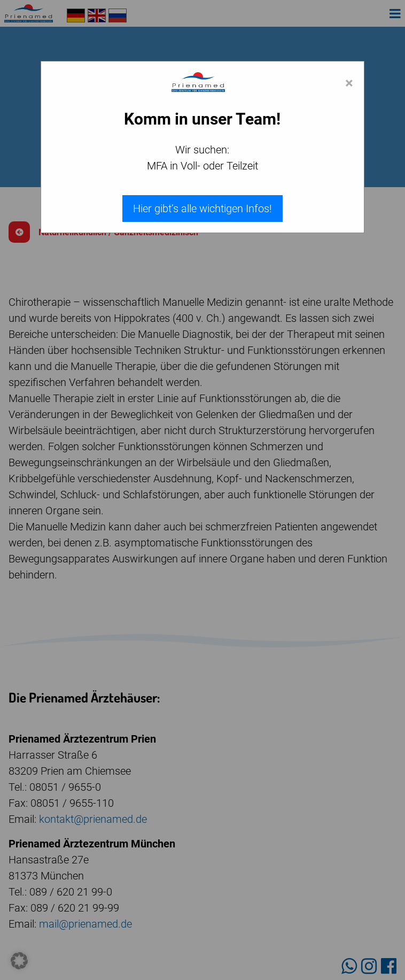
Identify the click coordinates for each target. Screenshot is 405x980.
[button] (19, 961)
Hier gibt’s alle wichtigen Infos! (203, 209)
